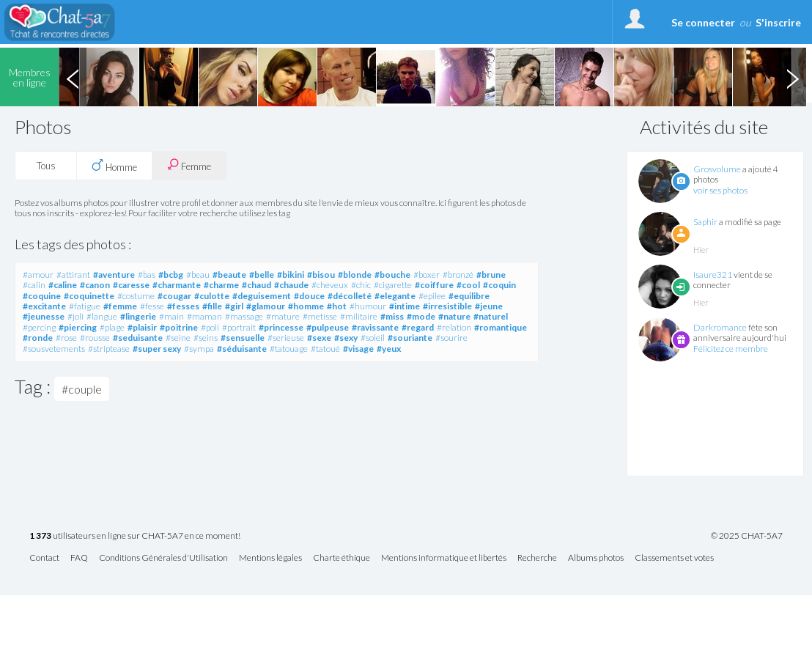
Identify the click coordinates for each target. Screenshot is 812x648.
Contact (44, 558)
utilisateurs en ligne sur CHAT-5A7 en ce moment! (135, 536)
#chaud (256, 285)
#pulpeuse (328, 327)
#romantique (501, 327)
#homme (306, 306)
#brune (491, 275)
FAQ (79, 558)
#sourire (451, 338)
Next (792, 77)
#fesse (152, 306)
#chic (361, 285)
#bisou (321, 275)
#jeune (489, 306)
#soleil (373, 338)
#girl (234, 306)
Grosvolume (717, 169)
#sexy (346, 338)
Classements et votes (674, 558)
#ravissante (375, 327)
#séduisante (242, 349)
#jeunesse (44, 316)
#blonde (355, 275)
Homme (114, 166)
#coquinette (89, 296)
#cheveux (330, 285)
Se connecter (703, 22)
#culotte (212, 296)
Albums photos (596, 558)
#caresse (131, 285)
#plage (112, 327)
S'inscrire (778, 22)
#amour (38, 275)
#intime (405, 306)
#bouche (392, 275)
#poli (210, 327)
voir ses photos (720, 190)
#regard (418, 327)
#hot (337, 306)
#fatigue (85, 306)
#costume (136, 296)
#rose (66, 338)
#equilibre (469, 296)
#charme (221, 285)
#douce (309, 296)
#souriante (410, 338)
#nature (454, 316)
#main (171, 316)
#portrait (239, 327)
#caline (63, 285)
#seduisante (138, 338)
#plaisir (142, 327)
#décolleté (350, 296)
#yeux (389, 349)
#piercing (78, 327)
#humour (368, 306)
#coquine (42, 296)
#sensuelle (243, 338)
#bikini (291, 275)
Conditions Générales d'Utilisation (163, 558)
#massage (244, 316)
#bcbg (171, 275)
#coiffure (434, 285)
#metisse (320, 316)
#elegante (395, 296)
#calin (34, 285)
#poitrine (179, 327)
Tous (46, 166)
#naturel (491, 316)
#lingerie (138, 316)
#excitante (44, 306)
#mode (421, 316)
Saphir (705, 222)
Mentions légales (270, 558)
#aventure (114, 275)
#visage (358, 349)
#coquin (499, 285)
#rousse (95, 338)
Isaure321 (713, 275)
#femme (120, 306)
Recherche (537, 558)
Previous (73, 77)
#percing (39, 327)
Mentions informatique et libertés (444, 558)
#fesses (183, 306)
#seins (206, 338)
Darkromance (720, 327)
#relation (454, 327)
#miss (392, 316)
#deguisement (262, 296)
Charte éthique (342, 558)
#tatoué (325, 349)
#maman (204, 316)
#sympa (199, 349)
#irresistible (447, 306)
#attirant (73, 275)
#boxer (427, 275)
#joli (75, 316)
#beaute (229, 275)
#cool (468, 285)
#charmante (177, 285)
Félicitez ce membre (731, 349)
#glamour (266, 306)
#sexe (319, 338)
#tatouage (289, 349)
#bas (147, 275)
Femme (189, 165)
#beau (198, 275)
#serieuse (286, 338)
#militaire (359, 316)
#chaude (291, 285)
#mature (283, 316)
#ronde (38, 338)
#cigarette (393, 285)
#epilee (432, 296)
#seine (178, 338)
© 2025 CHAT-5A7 (747, 536)
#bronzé (458, 275)
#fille (212, 306)
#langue (102, 316)
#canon (95, 285)
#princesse (281, 327)
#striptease (109, 349)
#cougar (174, 296)
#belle (262, 275)
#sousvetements (54, 349)
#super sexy (157, 349)
